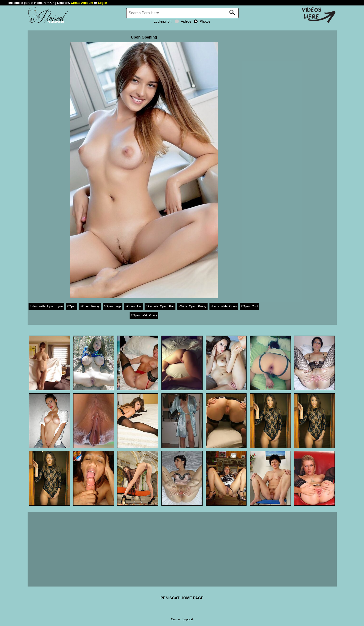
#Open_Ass (133, 306)
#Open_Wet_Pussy (144, 315)
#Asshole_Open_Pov (160, 306)
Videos (183, 21)
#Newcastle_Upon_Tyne (46, 306)
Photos (202, 21)
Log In (102, 3)
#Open (72, 306)
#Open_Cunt (250, 306)
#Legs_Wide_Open (224, 306)
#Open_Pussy (90, 306)
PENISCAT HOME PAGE (182, 598)
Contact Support (182, 619)
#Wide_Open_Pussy (192, 306)
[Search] (183, 13)
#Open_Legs (113, 306)
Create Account (82, 3)
